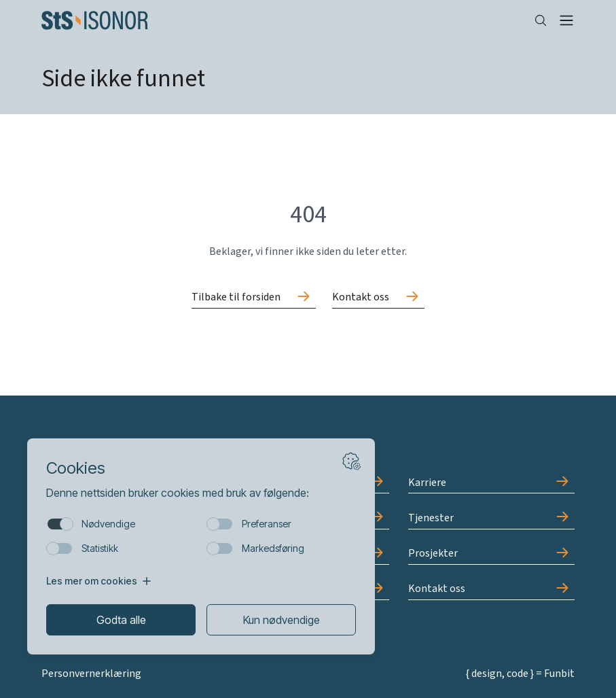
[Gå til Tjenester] (491, 518)
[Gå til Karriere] (491, 483)
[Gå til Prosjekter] (491, 554)
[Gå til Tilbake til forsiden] (254, 298)
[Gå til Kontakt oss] (378, 298)
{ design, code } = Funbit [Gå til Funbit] (520, 674)
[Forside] (276, 20)
